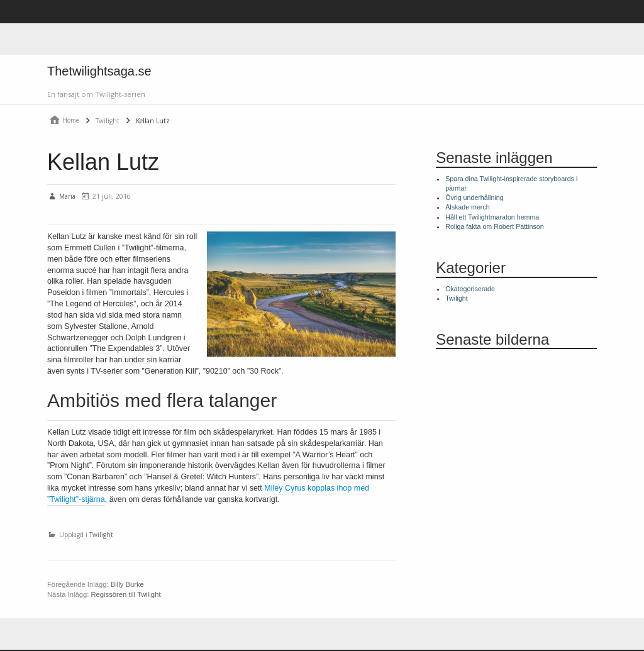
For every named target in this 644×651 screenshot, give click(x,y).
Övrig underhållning (474, 198)
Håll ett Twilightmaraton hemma (492, 217)
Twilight (101, 534)
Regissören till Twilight (125, 594)
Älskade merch (467, 207)
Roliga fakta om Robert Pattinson (494, 226)
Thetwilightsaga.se (99, 71)
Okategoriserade (470, 289)
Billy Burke (127, 584)
